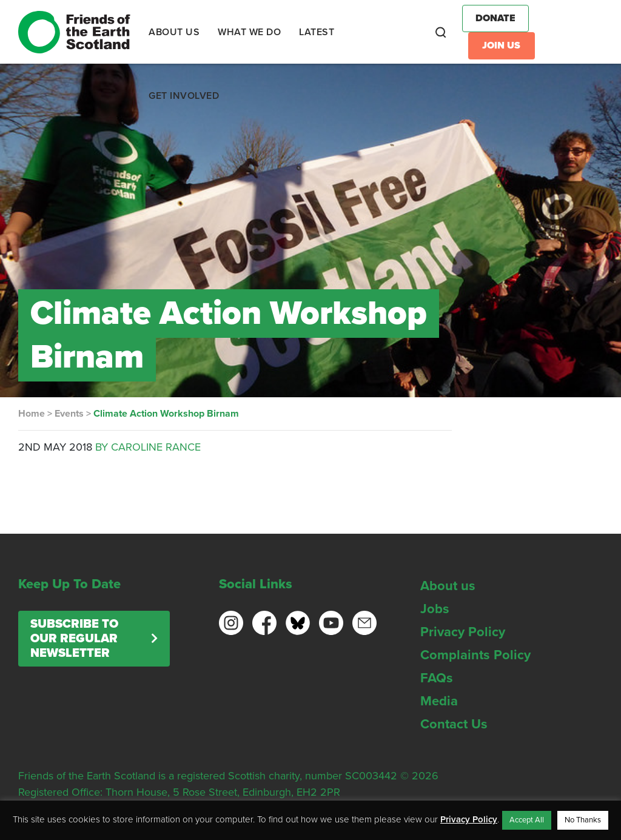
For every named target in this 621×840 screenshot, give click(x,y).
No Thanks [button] (583, 820)
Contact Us (454, 724)
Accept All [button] (527, 820)
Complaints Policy (475, 655)
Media (439, 701)
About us (448, 586)
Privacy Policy (463, 632)
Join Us (501, 45)
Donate (495, 18)
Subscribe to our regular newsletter (74, 639)
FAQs (437, 678)
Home (32, 414)
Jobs (435, 609)
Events (69, 414)
